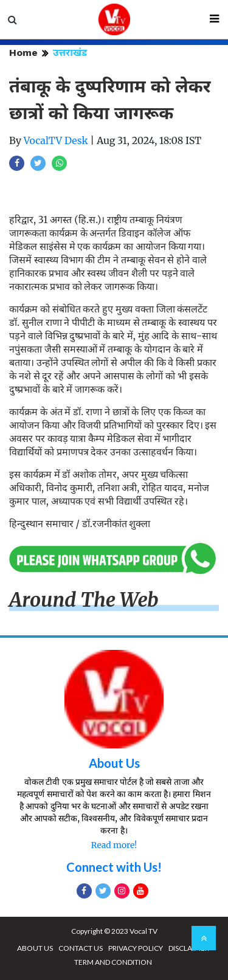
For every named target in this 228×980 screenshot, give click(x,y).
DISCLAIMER (189, 948)
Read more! (114, 845)
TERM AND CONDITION (113, 962)
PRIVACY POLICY (136, 948)
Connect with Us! (114, 867)
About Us (114, 763)
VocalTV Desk (56, 140)
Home (23, 53)
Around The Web (84, 600)
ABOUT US (35, 948)
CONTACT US (81, 948)
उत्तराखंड (70, 53)
